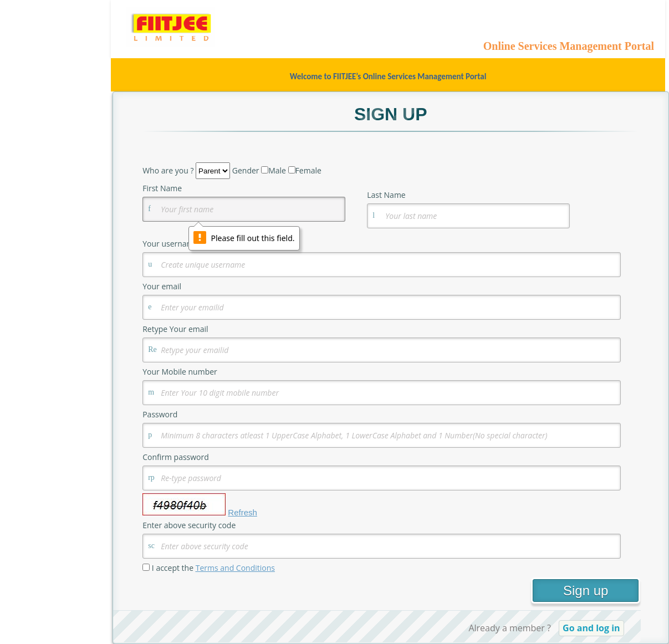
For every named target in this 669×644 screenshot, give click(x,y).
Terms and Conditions (235, 568)
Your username (170, 244)
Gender (246, 170)
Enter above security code (189, 525)
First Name (162, 188)
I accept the (213, 568)
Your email (162, 286)
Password (161, 414)
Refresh (242, 512)
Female (308, 170)
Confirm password (177, 457)
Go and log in (591, 628)
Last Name (386, 195)
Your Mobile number (180, 372)
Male (277, 170)
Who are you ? (168, 170)
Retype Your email (175, 329)
